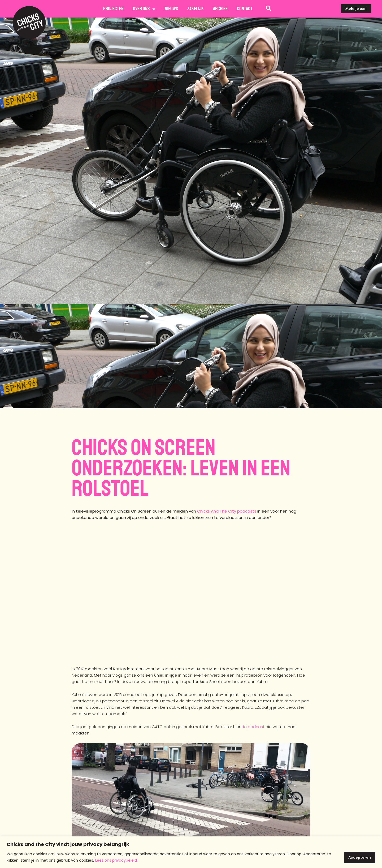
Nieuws (171, 9)
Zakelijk (196, 9)
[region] (191, 852)
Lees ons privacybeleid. (116, 860)
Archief (220, 9)
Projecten (113, 9)
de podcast (253, 727)
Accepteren (359, 857)
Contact (245, 9)
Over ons (144, 9)
